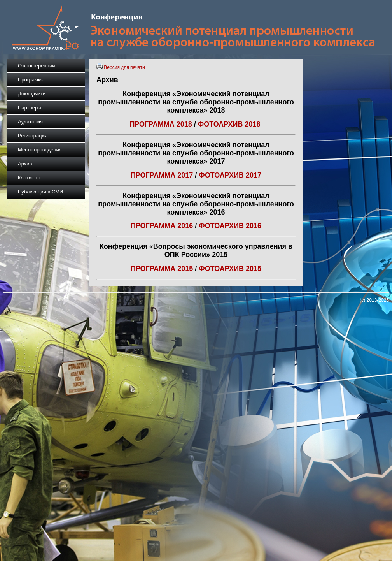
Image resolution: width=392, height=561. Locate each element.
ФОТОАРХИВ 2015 (230, 269)
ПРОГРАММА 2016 (162, 226)
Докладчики (32, 94)
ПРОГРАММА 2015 (162, 269)
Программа (31, 80)
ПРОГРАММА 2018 (161, 124)
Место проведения (40, 150)
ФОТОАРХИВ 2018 (230, 124)
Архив (25, 164)
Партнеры (30, 108)
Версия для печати (124, 67)
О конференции (37, 66)
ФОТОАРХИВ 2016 (230, 226)
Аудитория (30, 122)
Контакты (29, 178)
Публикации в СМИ (40, 192)
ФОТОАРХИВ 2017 (229, 175)
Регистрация (33, 136)
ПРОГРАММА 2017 (162, 175)
